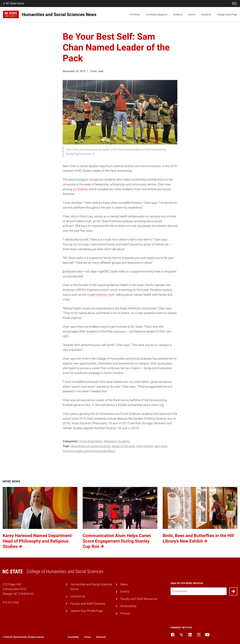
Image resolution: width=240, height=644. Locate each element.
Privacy (125, 613)
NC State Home (13, 3)
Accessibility (128, 606)
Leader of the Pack (123, 446)
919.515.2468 (11, 602)
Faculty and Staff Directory (88, 604)
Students (178, 14)
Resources (101, 637)
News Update (145, 446)
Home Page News (91, 441)
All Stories (135, 14)
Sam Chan (161, 446)
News (124, 584)
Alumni (192, 14)
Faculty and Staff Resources (139, 599)
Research (206, 14)
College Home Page (227, 14)
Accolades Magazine (157, 14)
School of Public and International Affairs (89, 451)
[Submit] (233, 591)
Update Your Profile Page (87, 611)
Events (125, 591)
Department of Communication (91, 446)
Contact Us (78, 596)
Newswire (110, 441)
